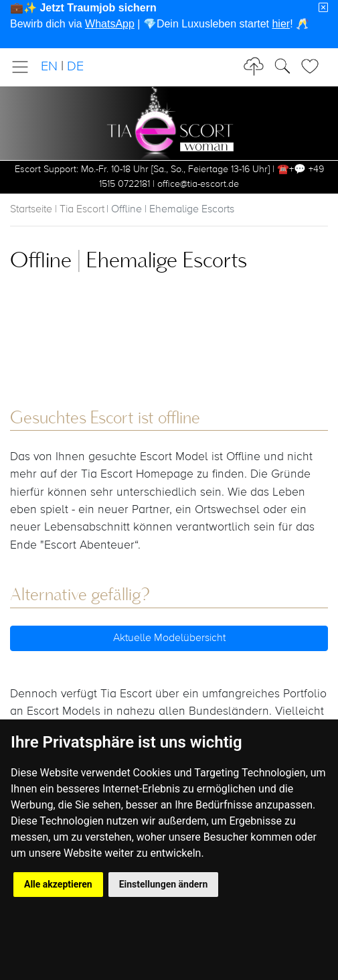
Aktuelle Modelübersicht (169, 638)
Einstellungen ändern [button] (164, 884)
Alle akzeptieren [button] (58, 884)
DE (75, 67)
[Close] (323, 8)
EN (49, 67)
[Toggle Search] (314, 66)
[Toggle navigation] (24, 67)
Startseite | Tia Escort (57, 210)
